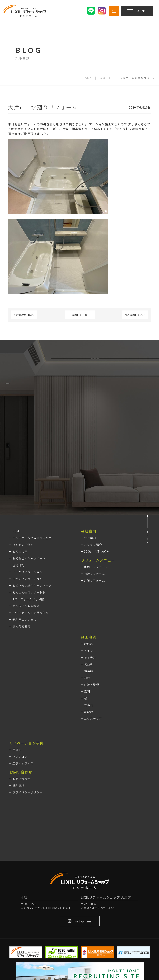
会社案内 (90, 538)
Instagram (80, 921)
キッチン (90, 657)
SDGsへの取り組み (97, 551)
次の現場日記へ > (135, 315)
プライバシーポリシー (27, 792)
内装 (87, 678)
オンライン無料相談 (26, 606)
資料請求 (18, 785)
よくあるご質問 (23, 545)
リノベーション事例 (26, 743)
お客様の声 (20, 552)
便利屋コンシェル (24, 620)
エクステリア (93, 719)
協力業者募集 (21, 626)
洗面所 (88, 664)
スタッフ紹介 (93, 545)
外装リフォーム (94, 580)
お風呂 (88, 644)
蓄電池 (88, 712)
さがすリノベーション (27, 579)
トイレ (88, 651)
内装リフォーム (94, 574)
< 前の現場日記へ (24, 315)
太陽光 (88, 705)
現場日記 (106, 78)
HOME (87, 78)
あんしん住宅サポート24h (30, 592)
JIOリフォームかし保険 (28, 599)
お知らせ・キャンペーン (29, 558)
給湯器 (88, 671)
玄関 (87, 691)
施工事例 (89, 637)
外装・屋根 (91, 685)
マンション (20, 756)
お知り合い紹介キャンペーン (32, 586)
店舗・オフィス (23, 763)
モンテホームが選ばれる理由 (32, 538)
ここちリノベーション (27, 572)
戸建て (17, 750)
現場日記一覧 (80, 315)
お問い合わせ (21, 779)
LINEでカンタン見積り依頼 (30, 613)
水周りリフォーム (96, 567)
